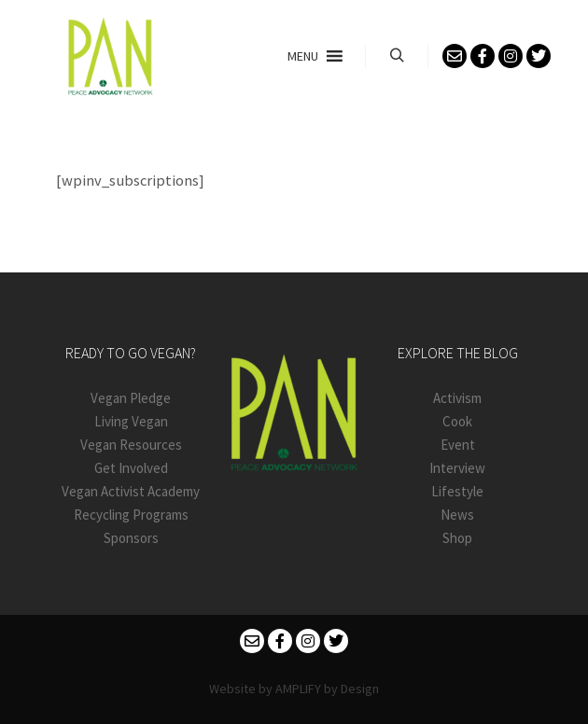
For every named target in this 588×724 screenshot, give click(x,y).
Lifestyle (457, 491)
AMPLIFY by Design (327, 689)
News (457, 515)
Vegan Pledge (131, 398)
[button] (303, 56)
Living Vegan (131, 421)
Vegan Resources (131, 445)
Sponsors (131, 538)
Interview (457, 468)
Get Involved (131, 468)
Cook (457, 421)
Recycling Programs (131, 515)
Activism (457, 398)
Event (458, 445)
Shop (457, 538)
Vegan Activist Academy (131, 491)
